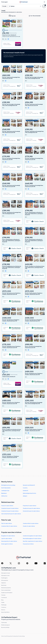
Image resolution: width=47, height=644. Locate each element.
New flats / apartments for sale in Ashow (33, 541)
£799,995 (29, 211)
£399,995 (29, 129)
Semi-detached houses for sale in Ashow (11, 514)
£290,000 (29, 400)
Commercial (4, 597)
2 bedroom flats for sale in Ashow (9, 526)
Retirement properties (6, 588)
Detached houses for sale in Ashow (31, 511)
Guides (3, 602)
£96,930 (6, 33)
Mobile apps (4, 605)
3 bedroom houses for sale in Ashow (31, 508)
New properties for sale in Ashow (9, 541)
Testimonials (4, 622)
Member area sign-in (6, 625)
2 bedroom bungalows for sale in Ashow (32, 536)
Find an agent (4, 2)
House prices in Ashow (28, 544)
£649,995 (29, 183)
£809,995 (6, 75)
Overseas (3, 595)
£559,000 (29, 428)
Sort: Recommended (35, 16)
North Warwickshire (6, 488)
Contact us (4, 607)
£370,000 (7, 454)
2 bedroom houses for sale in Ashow (10, 508)
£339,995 (29, 75)
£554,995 (29, 102)
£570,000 (7, 291)
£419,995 (29, 264)
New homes (4, 585)
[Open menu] (45, 2)
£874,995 (6, 428)
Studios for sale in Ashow (29, 526)
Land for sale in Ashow (7, 538)
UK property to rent (5, 575)
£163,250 (6, 375)
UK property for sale (6, 573)
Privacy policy (9, 636)
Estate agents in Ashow (7, 544)
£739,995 (6, 264)
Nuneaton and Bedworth (29, 485)
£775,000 (6, 344)
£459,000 (29, 371)
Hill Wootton (4, 496)
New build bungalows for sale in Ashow (32, 538)
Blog (2, 600)
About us (3, 610)
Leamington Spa (5, 491)
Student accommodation (7, 593)
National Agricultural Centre (29, 493)
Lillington (25, 496)
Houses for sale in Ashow (7, 506)
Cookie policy (15, 636)
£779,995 (6, 156)
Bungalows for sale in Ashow (8, 536)
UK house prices (5, 580)
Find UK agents (4, 578)
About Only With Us (5, 612)
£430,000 (7, 318)
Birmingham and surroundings (8, 485)
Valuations (4, 583)
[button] (8, 39)
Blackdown (4, 493)
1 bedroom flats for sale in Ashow (31, 523)
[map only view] (12, 16)
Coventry (25, 488)
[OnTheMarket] (23, 2)
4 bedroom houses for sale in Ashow (10, 511)
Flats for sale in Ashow (7, 523)
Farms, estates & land (6, 590)
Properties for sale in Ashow (30, 506)
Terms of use (4, 636)
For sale (5, 6)
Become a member (5, 627)
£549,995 (6, 129)
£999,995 (29, 344)
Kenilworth (25, 491)
